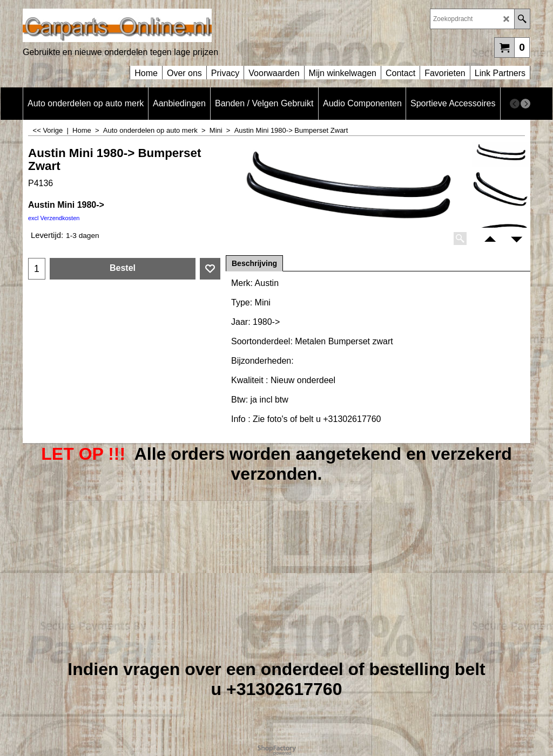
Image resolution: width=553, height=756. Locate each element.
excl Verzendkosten (54, 218)
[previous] (515, 104)
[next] (525, 104)
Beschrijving (254, 263)
